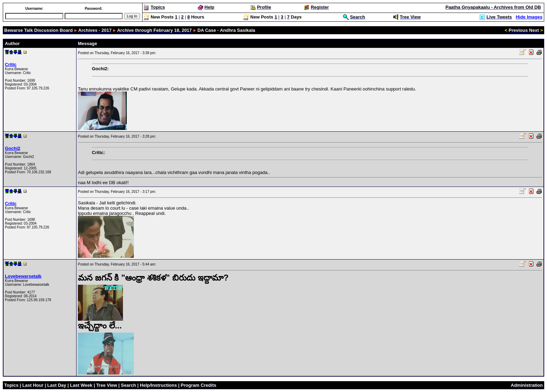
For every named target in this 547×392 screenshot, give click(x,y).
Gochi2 (13, 148)
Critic (11, 64)
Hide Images (529, 17)
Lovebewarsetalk (23, 276)
